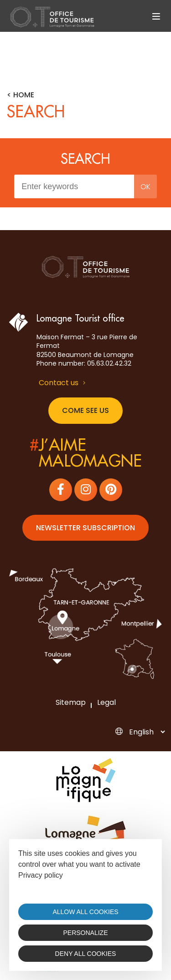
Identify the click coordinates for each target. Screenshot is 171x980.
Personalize (85, 933)
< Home (21, 95)
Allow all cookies (85, 912)
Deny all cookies (86, 954)
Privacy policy (41, 875)
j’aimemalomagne (86, 453)
